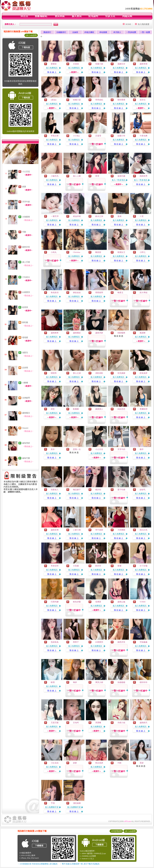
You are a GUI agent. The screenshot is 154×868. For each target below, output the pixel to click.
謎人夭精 (26, 262)
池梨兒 (25, 353)
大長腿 (76, 566)
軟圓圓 (76, 409)
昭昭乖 (54, 373)
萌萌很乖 (99, 293)
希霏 (97, 176)
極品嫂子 (77, 490)
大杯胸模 (121, 530)
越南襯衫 (77, 333)
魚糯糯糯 (121, 682)
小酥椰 (25, 383)
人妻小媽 (77, 530)
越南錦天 (144, 723)
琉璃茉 (98, 602)
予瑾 (53, 803)
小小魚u (76, 136)
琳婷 (75, 682)
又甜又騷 (55, 723)
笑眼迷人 (55, 490)
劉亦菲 (98, 566)
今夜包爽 (144, 136)
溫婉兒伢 (121, 64)
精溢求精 (77, 216)
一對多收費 (131, 32)
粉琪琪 (25, 307)
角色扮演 (55, 293)
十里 (142, 216)
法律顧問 (26, 398)
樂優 (119, 566)
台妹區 (75, 32)
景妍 (142, 763)
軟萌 (53, 682)
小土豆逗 (26, 172)
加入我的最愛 (144, 24)
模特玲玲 (144, 682)
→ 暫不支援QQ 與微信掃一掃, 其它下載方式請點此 (80, 864)
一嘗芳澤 (55, 216)
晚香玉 (120, 293)
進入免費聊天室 (52, 807)
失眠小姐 (121, 723)
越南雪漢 (144, 64)
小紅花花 (55, 763)
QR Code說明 (31, 35)
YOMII (143, 602)
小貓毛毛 (55, 176)
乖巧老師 (99, 530)
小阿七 (143, 252)
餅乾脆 (25, 322)
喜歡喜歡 (99, 373)
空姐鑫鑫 (144, 642)
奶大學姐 (144, 293)
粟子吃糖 (121, 490)
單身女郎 (55, 566)
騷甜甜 (98, 252)
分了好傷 (144, 566)
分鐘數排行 (61, 32)
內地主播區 (89, 32)
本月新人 (117, 32)
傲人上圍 (77, 176)
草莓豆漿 (55, 136)
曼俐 (119, 216)
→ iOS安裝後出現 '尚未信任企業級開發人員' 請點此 (38, 864)
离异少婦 (99, 682)
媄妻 (24, 187)
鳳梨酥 (143, 333)
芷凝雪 (98, 136)
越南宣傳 (55, 530)
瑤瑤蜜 (25, 337)
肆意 (53, 409)
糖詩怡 (98, 490)
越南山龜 (121, 602)
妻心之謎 (77, 373)
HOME (128, 24)
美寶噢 (98, 723)
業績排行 (47, 32)
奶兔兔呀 (144, 373)
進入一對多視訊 (118, 180)
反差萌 (25, 368)
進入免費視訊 (52, 68)
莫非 (53, 449)
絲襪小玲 (121, 136)
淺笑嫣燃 (77, 803)
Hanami (25, 428)
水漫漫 (76, 64)
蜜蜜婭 (54, 64)
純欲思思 (121, 409)
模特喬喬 (121, 100)
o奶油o (54, 100)
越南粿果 (55, 333)
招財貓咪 (121, 333)
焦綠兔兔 (55, 642)
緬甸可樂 (26, 458)
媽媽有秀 (144, 176)
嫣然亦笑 (26, 247)
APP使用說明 (116, 831)
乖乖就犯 (99, 100)
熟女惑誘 (99, 763)
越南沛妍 (99, 333)
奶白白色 (144, 530)
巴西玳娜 (55, 602)
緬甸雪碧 (26, 443)
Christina (77, 252)
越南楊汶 (26, 413)
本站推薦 (103, 32)
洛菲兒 (143, 100)
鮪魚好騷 (77, 602)
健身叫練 (121, 176)
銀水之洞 (99, 216)
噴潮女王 (121, 252)
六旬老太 (26, 277)
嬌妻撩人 (99, 409)
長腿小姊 (99, 64)
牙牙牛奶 (26, 202)
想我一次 (77, 449)
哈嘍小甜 (77, 100)
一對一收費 (145, 32)
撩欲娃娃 (77, 293)
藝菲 (142, 449)
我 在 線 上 (52, 72)
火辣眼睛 (26, 217)
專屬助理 (144, 409)
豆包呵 (76, 723)
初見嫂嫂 (121, 373)
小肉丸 (54, 252)
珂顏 (24, 232)
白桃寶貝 (26, 292)
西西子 (76, 642)
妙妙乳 (143, 490)
